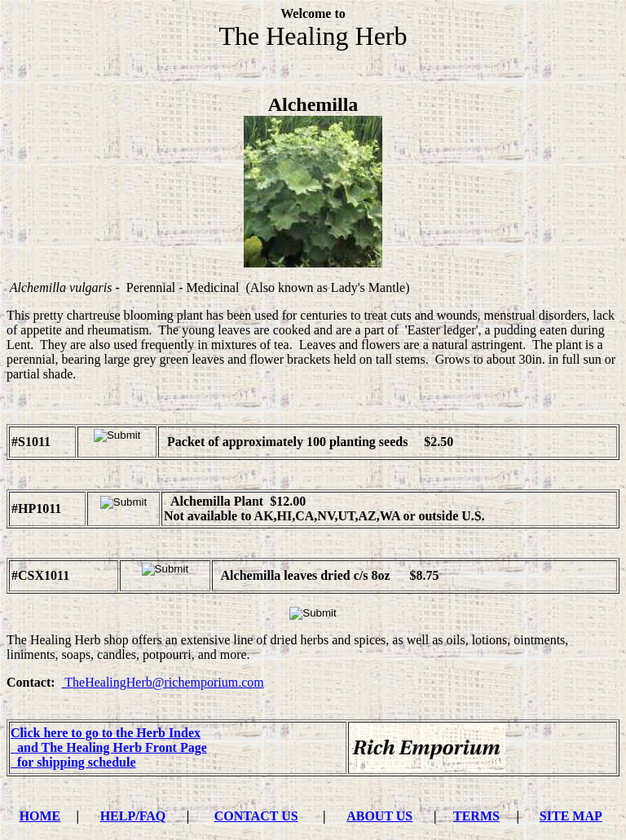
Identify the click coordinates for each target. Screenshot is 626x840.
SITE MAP (571, 816)
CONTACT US (256, 816)
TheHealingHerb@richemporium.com (163, 682)
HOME (40, 816)
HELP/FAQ (133, 816)
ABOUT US (379, 816)
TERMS (476, 816)
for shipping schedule (73, 762)
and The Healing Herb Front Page (109, 747)
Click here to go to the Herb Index (106, 733)
